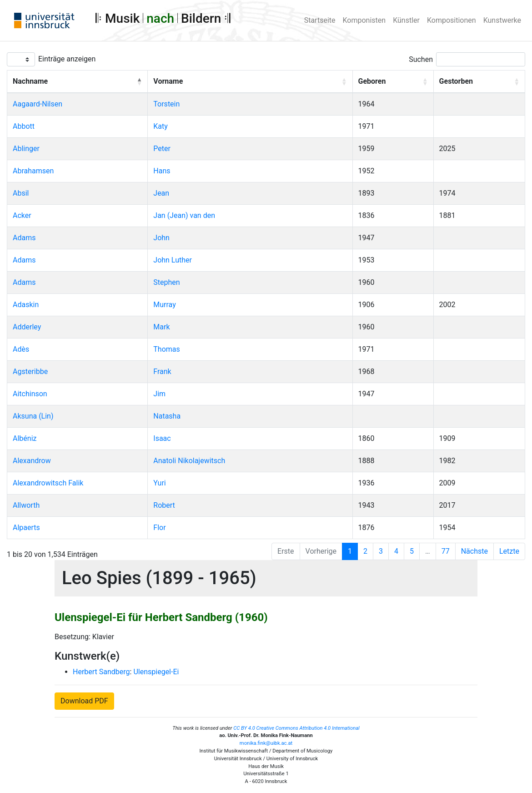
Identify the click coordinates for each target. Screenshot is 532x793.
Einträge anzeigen (67, 59)
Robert (164, 505)
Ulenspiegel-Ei (156, 672)
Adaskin (26, 305)
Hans (162, 171)
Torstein (166, 104)
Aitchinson (30, 394)
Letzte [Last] (509, 551)
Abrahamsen (33, 171)
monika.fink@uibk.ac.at (266, 743)
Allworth (26, 505)
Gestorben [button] (456, 81)
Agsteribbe (30, 371)
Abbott (24, 126)
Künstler (406, 20)
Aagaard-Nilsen (38, 104)
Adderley (27, 327)
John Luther (173, 260)
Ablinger (26, 149)
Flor (159, 528)
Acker (22, 215)
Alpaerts (26, 528)
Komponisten (364, 20)
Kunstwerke (502, 20)
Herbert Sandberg (101, 672)
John (161, 238)
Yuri (159, 483)
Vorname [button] (168, 81)
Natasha (167, 416)
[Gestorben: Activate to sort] (479, 82)
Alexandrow (32, 461)
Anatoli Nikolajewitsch (189, 461)
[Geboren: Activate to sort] (393, 82)
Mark (161, 327)
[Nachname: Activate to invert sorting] (78, 82)
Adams (24, 238)
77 (446, 551)
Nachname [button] (30, 81)
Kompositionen (452, 20)
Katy (161, 126)
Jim (159, 394)
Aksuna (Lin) (33, 416)
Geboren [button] (372, 81)
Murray (164, 305)
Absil (21, 193)
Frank (162, 371)
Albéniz (25, 438)
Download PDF (84, 701)
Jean (161, 193)
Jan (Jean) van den (184, 215)
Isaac (162, 438)
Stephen (166, 282)
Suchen (421, 59)
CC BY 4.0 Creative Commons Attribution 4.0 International (296, 728)
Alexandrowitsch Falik (48, 483)
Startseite (320, 20)
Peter (162, 149)
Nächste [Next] (474, 551)
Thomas (166, 349)
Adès (21, 349)
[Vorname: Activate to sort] (250, 82)
